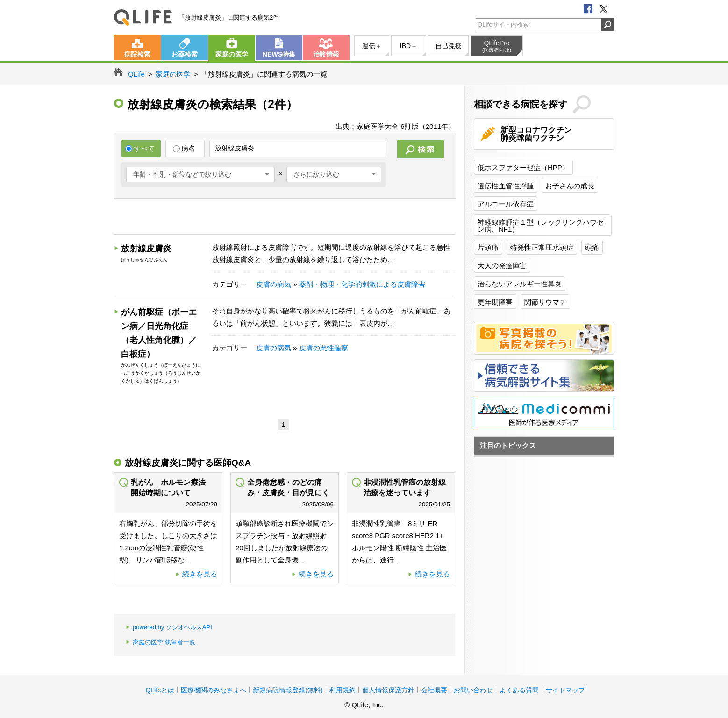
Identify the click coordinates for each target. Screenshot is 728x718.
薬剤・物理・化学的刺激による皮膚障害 (362, 284)
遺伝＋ (372, 46)
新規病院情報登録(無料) (288, 690)
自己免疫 (449, 46)
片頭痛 (488, 247)
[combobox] (200, 174)
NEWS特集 (279, 54)
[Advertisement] (284, 217)
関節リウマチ (545, 302)
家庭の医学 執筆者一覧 (161, 643)
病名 (184, 148)
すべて (140, 148)
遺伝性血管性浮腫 (506, 186)
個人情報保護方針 (388, 690)
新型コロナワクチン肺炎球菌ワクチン (536, 134)
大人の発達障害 (502, 266)
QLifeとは (160, 690)
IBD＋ (409, 46)
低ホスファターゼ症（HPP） (523, 167)
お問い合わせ (473, 690)
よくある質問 (519, 690)
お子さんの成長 (570, 186)
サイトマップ (565, 690)
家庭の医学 (232, 54)
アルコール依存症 (506, 204)
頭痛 (592, 247)
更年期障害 (495, 302)
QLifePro (497, 46)
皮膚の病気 (274, 284)
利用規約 (343, 690)
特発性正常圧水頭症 (542, 247)
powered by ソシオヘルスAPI (169, 628)
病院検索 (137, 54)
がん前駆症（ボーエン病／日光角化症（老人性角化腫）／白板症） (159, 333)
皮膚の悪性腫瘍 (324, 348)
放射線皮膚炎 (146, 249)
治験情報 (326, 54)
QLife (143, 18)
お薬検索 (185, 54)
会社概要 (434, 690)
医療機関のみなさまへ (214, 690)
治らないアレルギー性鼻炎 (520, 284)
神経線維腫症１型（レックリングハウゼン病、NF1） (541, 226)
